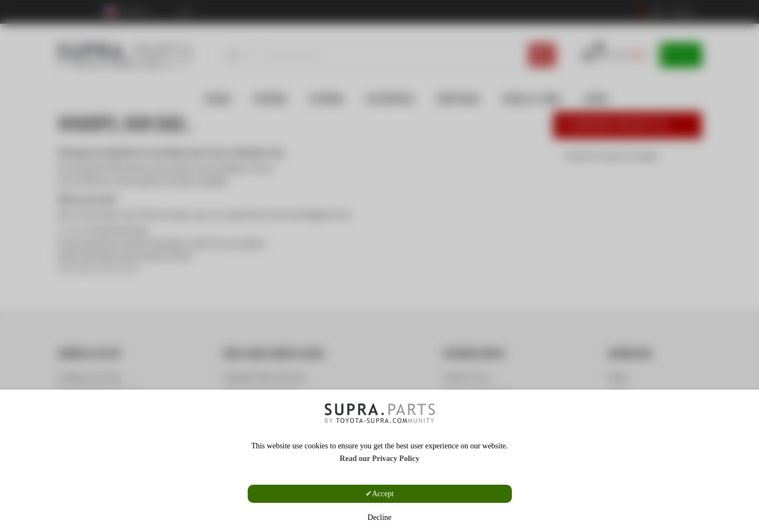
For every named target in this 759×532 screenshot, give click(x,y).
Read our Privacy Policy (379, 459)
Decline (380, 517)
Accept (383, 494)
